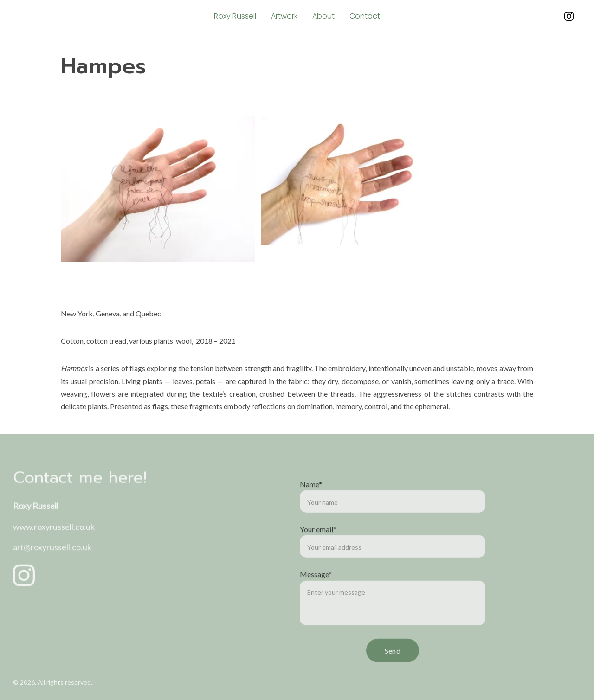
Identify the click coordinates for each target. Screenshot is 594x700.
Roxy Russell (235, 16)
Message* (316, 599)
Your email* (318, 554)
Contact (365, 16)
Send (393, 675)
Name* (311, 509)
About (323, 16)
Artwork (284, 16)
